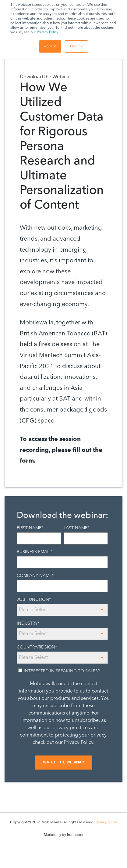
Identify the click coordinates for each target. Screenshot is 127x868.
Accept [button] (50, 46)
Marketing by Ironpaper (64, 835)
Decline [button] (76, 46)
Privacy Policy (48, 32)
